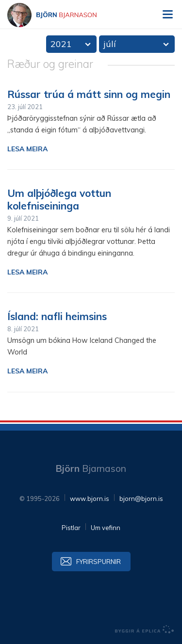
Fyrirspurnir (99, 562)
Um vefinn (106, 528)
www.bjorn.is (90, 499)
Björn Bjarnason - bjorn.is (61, 15)
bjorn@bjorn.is (141, 499)
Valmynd (167, 15)
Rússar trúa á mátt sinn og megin (89, 94)
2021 (61, 44)
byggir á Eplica (145, 629)
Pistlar (71, 528)
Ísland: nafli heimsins (57, 316)
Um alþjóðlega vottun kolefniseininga (59, 199)
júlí (110, 44)
